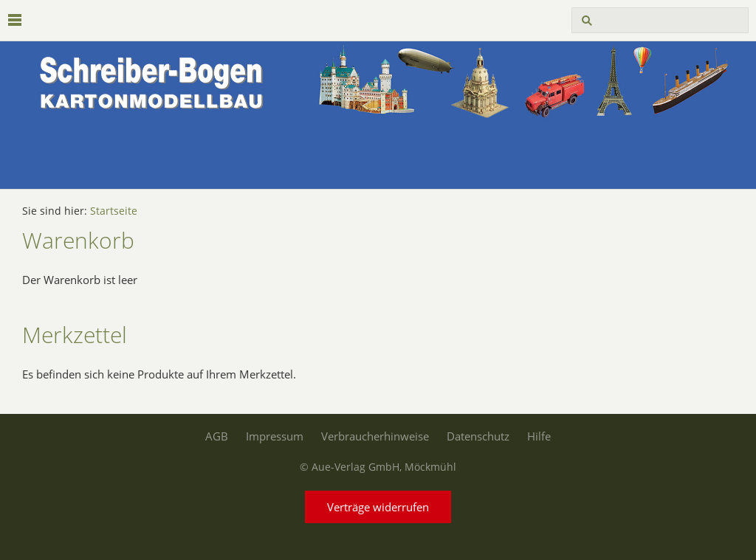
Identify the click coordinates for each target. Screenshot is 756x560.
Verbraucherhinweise (375, 436)
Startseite (114, 211)
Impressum (275, 436)
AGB (217, 436)
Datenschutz (478, 436)
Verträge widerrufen (378, 507)
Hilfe (539, 436)
